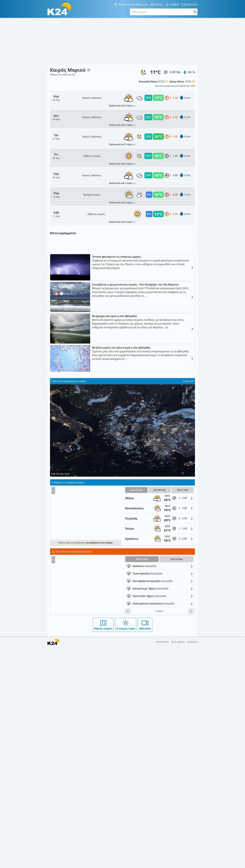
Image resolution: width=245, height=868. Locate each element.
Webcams (190, 5)
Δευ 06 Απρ (160, 712)
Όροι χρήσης (178, 864)
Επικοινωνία (162, 864)
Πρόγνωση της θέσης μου (131, 5)
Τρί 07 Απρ (183, 712)
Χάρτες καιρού (103, 847)
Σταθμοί (172, 5)
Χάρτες (157, 5)
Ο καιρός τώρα (126, 847)
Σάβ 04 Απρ (142, 781)
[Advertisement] (122, 41)
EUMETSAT (188, 603)
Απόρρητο (192, 864)
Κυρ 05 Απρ (136, 712)
